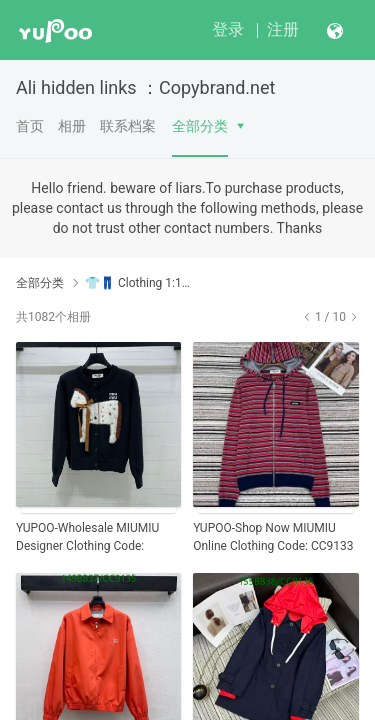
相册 (72, 126)
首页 (30, 126)
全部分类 (200, 126)
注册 (283, 29)
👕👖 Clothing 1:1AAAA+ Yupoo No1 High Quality (137, 283)
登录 (228, 29)
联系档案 (128, 126)
